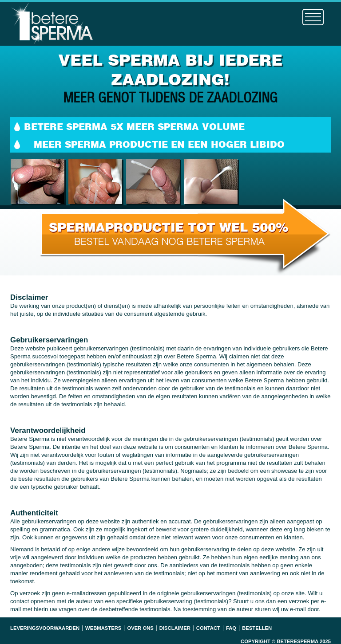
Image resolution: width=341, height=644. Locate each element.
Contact (208, 628)
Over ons (140, 628)
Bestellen (257, 628)
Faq (231, 628)
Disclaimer (175, 628)
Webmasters (103, 628)
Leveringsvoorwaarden (45, 628)
